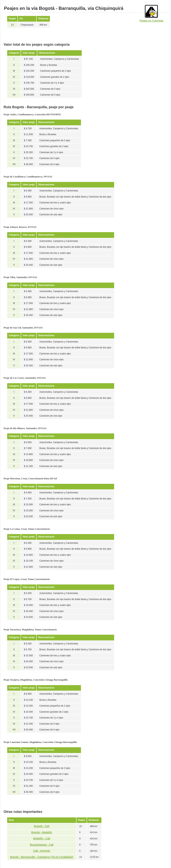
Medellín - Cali (42, 838)
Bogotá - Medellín (42, 832)
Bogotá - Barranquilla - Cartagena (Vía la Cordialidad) (42, 857)
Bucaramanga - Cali (42, 845)
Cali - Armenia (42, 851)
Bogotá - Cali (42, 826)
